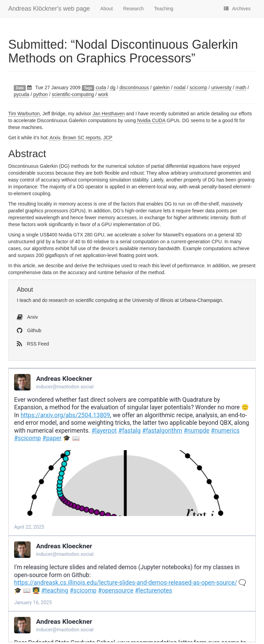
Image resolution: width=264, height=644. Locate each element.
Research (133, 9)
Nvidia (151, 120)
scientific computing (96, 300)
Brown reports (82, 138)
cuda (101, 87)
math (241, 87)
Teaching (164, 9)
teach (25, 300)
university (221, 87)
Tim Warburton (24, 114)
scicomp (198, 87)
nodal (179, 87)
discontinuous (134, 87)
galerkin (161, 87)
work (103, 94)
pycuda (21, 94)
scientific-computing (73, 94)
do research (55, 300)
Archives (237, 9)
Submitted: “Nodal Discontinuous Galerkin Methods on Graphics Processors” (123, 51)
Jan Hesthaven (108, 114)
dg (113, 87)
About (107, 9)
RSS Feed (33, 344)
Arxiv (55, 138)
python (41, 94)
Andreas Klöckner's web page (49, 9)
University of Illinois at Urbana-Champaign (177, 300)
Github (29, 330)
